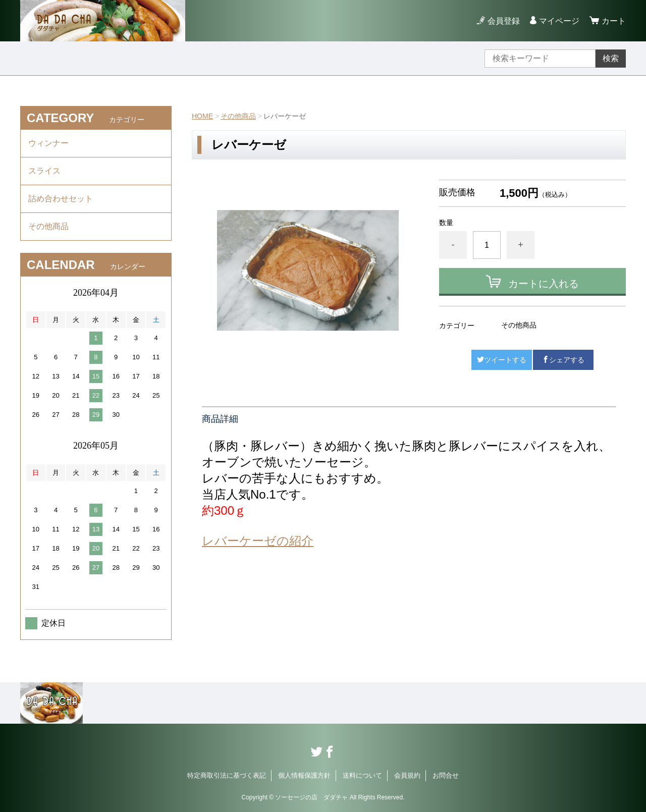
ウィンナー (48, 143)
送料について (362, 775)
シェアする (563, 360)
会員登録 (504, 21)
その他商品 (238, 116)
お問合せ (446, 775)
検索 (611, 58)
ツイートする (502, 360)
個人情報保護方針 (304, 775)
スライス (44, 171)
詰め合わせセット (61, 199)
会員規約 (407, 775)
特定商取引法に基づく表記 (227, 775)
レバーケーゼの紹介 (258, 541)
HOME (202, 116)
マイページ (559, 21)
